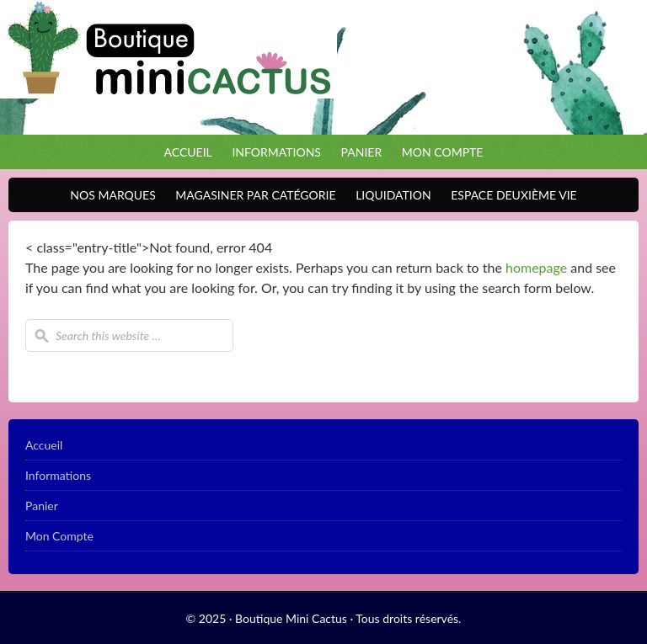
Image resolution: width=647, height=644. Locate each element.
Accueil (188, 152)
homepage (536, 267)
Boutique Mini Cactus (323, 67)
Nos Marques (108, 195)
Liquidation (389, 195)
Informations (276, 152)
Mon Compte (443, 152)
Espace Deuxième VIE (509, 195)
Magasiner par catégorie (251, 195)
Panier (362, 152)
